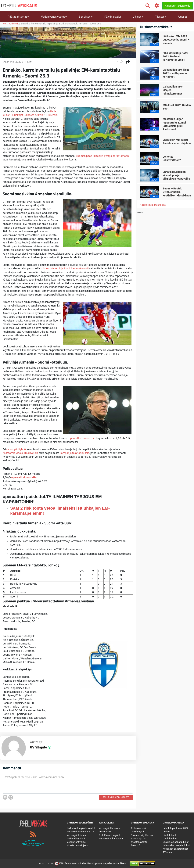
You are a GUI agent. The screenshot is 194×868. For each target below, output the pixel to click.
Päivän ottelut (113, 17)
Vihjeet (138, 17)
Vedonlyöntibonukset (110, 828)
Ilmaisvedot (105, 832)
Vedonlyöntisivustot (54, 17)
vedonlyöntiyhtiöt (16, 449)
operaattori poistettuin (82, 438)
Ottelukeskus (170, 839)
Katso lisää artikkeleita (153, 205)
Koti (5, 24)
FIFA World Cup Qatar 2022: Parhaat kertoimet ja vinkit (176, 56)
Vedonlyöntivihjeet (77, 842)
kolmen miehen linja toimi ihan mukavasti (65, 268)
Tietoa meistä (138, 828)
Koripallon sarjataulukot (175, 849)
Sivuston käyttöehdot (142, 835)
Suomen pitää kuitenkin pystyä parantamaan (102, 156)
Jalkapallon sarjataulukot (176, 845)
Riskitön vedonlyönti (110, 835)
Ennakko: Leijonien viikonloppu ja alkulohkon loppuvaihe (176, 175)
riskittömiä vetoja (13, 453)
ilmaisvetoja (31, 453)
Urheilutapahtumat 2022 (176, 828)
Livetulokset (169, 835)
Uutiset (183, 17)
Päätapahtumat (18, 17)
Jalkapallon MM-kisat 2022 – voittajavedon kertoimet (176, 73)
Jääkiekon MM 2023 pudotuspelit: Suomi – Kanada (176, 40)
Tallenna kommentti (116, 797)
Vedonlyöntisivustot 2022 (80, 832)
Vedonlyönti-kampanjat (111, 839)
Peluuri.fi (136, 845)
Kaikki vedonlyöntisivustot (81, 828)
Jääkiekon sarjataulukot (176, 842)
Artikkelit (14, 24)
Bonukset (86, 17)
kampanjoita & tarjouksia (75, 453)
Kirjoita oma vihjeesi (78, 845)
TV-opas (167, 852)
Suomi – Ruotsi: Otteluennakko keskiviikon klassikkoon (177, 192)
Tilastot (161, 17)
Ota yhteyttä (137, 832)
